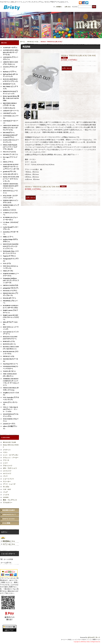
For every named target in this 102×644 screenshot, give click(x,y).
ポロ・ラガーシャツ (10, 468)
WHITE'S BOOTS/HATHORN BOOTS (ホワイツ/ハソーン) (11, 186)
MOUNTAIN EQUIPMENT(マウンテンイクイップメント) (11, 246)
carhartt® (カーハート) (11, 111)
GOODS (6, 497)
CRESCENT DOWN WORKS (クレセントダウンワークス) (11, 128)
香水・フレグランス (10, 500)
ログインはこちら (9, 544)
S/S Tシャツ (7, 473)
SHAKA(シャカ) (9, 356)
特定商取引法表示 (9, 510)
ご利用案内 (58, 7)
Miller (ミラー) (8, 237)
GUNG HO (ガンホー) (10, 174)
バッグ (5, 492)
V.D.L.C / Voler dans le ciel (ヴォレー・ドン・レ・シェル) (11, 409)
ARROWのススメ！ (9, 514)
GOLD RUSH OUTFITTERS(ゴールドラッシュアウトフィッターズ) (11, 167)
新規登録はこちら (9, 541)
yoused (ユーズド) (9, 424)
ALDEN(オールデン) (10, 48)
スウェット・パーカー (11, 458)
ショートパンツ (8, 479)
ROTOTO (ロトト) (9, 344)
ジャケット (7, 450)
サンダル (6, 487)
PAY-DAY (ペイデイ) (10, 291)
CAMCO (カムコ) (9, 108)
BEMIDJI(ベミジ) (9, 84)
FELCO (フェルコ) (9, 152)
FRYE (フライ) (8, 162)
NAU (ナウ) (7, 263)
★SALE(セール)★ (9, 442)
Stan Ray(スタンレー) (10, 364)
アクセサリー (8, 503)
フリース (6, 460)
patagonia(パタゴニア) (11, 288)
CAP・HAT (7, 489)
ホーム (22, 42)
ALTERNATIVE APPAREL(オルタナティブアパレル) (11, 52)
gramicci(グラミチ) (9, 171)
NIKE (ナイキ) (8, 271)
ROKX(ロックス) (9, 341)
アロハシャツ (8, 466)
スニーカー (7, 481)
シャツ (5, 463)
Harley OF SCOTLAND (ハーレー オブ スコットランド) (11, 179)
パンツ (5, 476)
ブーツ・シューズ (9, 484)
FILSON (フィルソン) (10, 154)
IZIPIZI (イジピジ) (9, 210)
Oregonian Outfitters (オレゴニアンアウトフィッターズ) (11, 280)
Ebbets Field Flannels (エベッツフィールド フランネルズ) (10, 147)
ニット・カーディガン (11, 455)
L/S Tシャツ (7, 471)
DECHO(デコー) (9, 133)
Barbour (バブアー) (10, 72)
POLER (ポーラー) (9, 298)
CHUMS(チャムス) (9, 113)
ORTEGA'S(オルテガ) (10, 285)
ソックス (6, 495)
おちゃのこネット (94, 637)
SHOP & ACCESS (8, 519)
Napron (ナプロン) (9, 256)
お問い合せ (68, 7)
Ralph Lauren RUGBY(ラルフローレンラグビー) (11, 317)
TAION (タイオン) (9, 371)
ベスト (5, 452)
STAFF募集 (6, 523)
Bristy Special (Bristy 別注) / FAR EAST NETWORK (11, 98)
